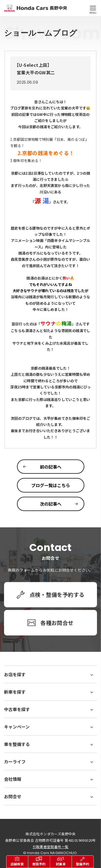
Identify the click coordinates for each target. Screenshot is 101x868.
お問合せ (13, 796)
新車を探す (15, 692)
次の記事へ (51, 504)
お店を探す (15, 674)
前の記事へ (51, 467)
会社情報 (13, 779)
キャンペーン (17, 727)
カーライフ (15, 762)
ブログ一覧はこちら (51, 485)
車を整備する (17, 744)
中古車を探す (17, 709)
